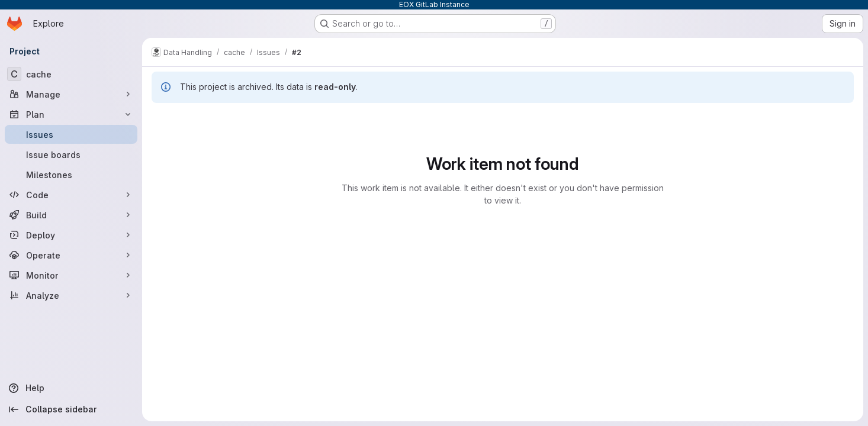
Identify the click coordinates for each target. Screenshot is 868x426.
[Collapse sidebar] (71, 409)
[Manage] (71, 94)
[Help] (71, 388)
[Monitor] (71, 275)
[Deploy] (71, 235)
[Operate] (71, 255)
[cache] (71, 74)
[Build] (71, 215)
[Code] (71, 195)
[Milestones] (71, 175)
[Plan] (71, 114)
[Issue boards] (71, 154)
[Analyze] (71, 295)
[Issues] (71, 134)
